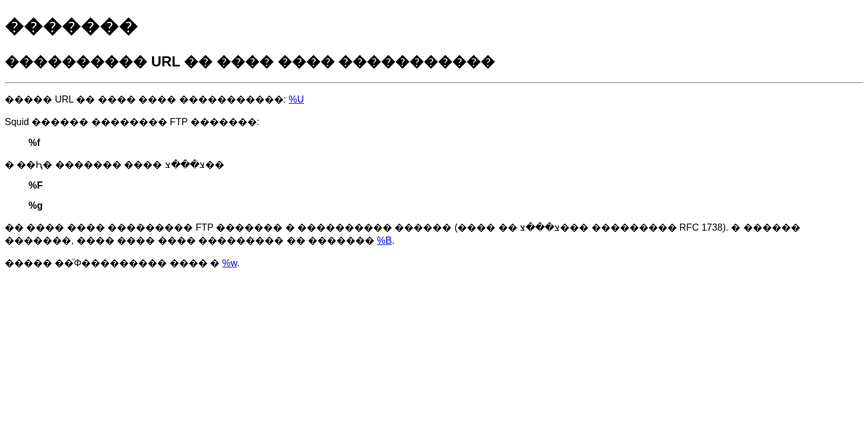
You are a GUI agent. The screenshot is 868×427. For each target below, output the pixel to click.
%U (297, 99)
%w (230, 263)
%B (385, 240)
